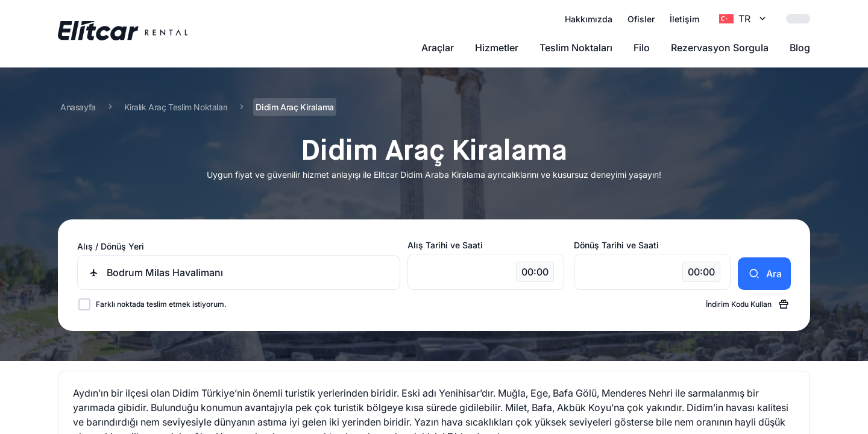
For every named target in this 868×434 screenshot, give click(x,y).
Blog (800, 48)
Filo (642, 48)
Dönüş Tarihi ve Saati (616, 245)
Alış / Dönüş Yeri (111, 246)
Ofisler (641, 19)
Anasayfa (78, 107)
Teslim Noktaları (576, 48)
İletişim (684, 19)
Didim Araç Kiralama (294, 107)
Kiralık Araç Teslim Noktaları (175, 107)
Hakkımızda (589, 19)
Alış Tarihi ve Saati (445, 245)
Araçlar (438, 48)
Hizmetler (497, 48)
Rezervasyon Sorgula (720, 48)
